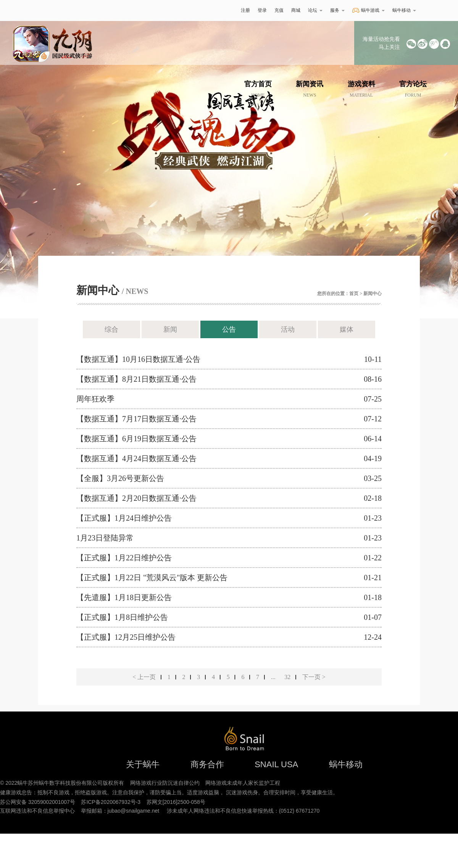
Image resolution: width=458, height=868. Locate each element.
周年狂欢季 (95, 399)
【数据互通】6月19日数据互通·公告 (136, 439)
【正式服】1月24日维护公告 (124, 518)
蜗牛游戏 (59, 10)
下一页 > (314, 677)
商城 (296, 10)
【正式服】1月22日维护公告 (124, 558)
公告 (229, 329)
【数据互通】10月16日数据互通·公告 (138, 359)
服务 (337, 10)
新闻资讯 (310, 89)
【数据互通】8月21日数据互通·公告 (136, 379)
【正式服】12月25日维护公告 (126, 637)
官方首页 (258, 89)
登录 (262, 10)
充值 (279, 10)
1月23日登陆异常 (105, 538)
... (273, 677)
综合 (111, 329)
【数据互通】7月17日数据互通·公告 (136, 419)
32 (287, 677)
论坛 (315, 10)
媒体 (347, 329)
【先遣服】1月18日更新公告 (124, 597)
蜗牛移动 (404, 10)
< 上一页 (144, 677)
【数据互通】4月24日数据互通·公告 (136, 458)
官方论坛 (413, 89)
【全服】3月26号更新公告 (120, 478)
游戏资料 (361, 89)
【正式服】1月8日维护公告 (122, 617)
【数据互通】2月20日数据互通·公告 (136, 498)
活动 (288, 329)
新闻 (170, 329)
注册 (245, 10)
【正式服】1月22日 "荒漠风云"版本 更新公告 (152, 578)
